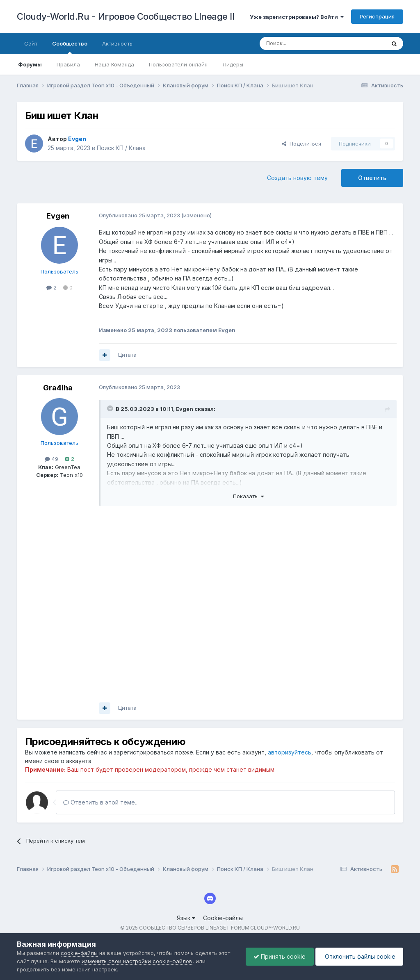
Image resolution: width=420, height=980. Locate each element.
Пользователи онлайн (178, 64)
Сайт (31, 43)
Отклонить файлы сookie (358, 956)
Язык (186, 918)
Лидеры (233, 64)
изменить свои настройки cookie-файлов (137, 961)
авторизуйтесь (290, 752)
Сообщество (70, 47)
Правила (68, 64)
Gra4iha (58, 388)
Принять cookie (277, 956)
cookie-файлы (79, 953)
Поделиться (301, 144)
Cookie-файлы (223, 918)
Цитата (127, 355)
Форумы (30, 64)
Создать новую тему (297, 178)
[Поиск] (304, 43)
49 (51, 459)
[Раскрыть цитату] (111, 408)
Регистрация (377, 16)
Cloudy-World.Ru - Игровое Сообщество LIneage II (126, 16)
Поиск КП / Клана (121, 148)
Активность (117, 43)
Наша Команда (114, 64)
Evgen (58, 216)
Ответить (372, 178)
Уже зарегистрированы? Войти (297, 17)
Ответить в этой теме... (101, 802)
